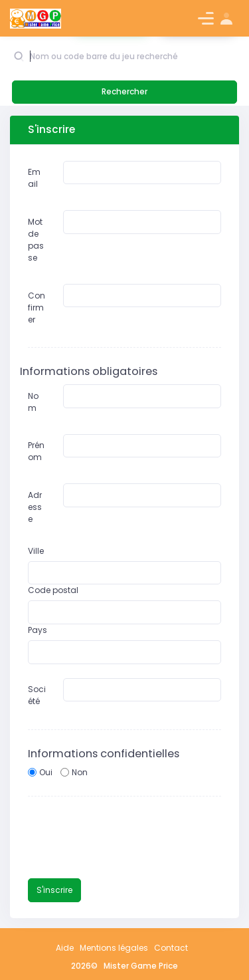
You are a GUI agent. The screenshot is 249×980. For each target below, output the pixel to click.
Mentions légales (114, 948)
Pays (38, 630)
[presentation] (129, 838)
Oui (46, 772)
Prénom (36, 451)
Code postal (53, 590)
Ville (36, 551)
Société (37, 695)
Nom (33, 402)
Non (80, 772)
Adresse (35, 507)
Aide (65, 948)
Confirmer (37, 307)
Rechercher (124, 91)
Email (34, 178)
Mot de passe (36, 240)
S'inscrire (54, 890)
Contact (171, 948)
